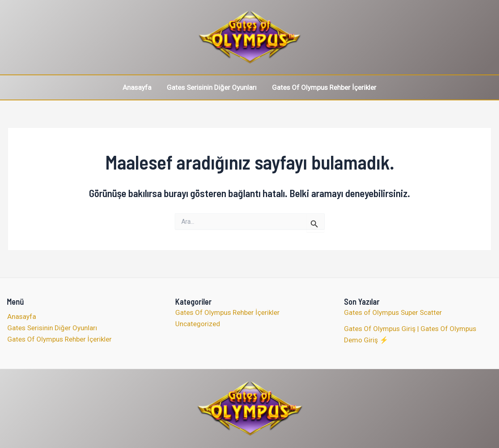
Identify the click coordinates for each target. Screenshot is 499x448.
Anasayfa (139, 87)
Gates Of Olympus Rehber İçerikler (323, 87)
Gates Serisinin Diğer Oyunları (212, 87)
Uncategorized (198, 324)
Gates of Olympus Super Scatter (393, 312)
